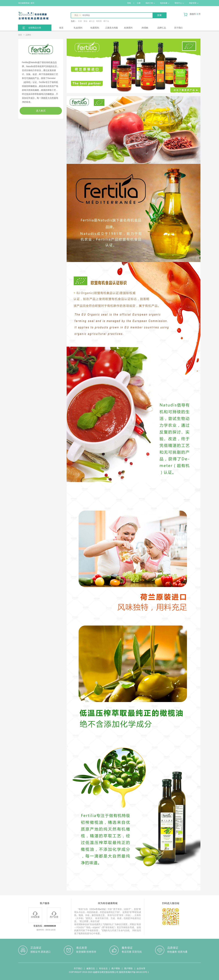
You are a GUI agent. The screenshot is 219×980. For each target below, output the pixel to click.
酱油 (85, 21)
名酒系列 (128, 28)
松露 (80, 21)
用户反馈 (54, 915)
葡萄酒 (99, 21)
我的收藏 (165, 3)
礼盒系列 (78, 28)
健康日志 (91, 968)
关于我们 (178, 28)
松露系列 (95, 28)
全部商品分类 (35, 28)
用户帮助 (128, 968)
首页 (61, 28)
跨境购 (145, 28)
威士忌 (92, 21)
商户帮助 (116, 968)
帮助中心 (179, 3)
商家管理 (194, 3)
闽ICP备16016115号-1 (138, 972)
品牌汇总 (162, 28)
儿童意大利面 (111, 28)
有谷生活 (103, 968)
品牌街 (28, 35)
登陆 (129, 3)
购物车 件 (192, 15)
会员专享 (141, 968)
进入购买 (41, 111)
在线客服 (35, 915)
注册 (139, 3)
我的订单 (150, 3)
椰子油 (106, 21)
